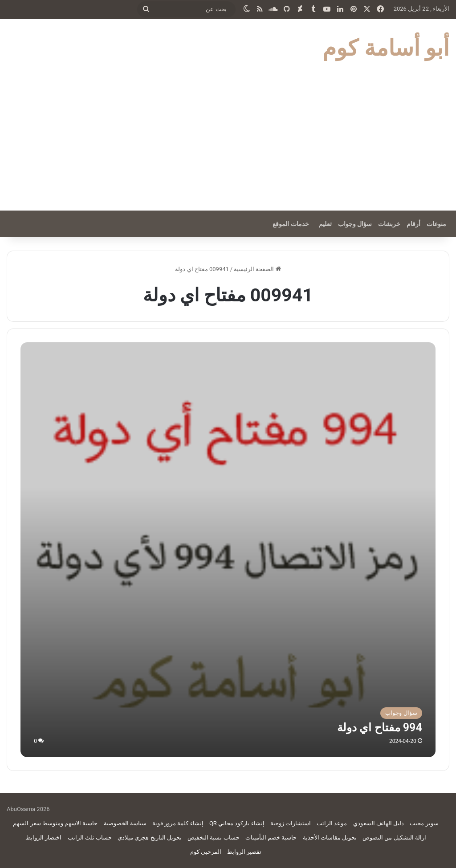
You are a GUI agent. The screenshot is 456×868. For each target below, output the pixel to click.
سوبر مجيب (424, 823)
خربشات (389, 224)
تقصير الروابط (244, 852)
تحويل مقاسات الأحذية (330, 838)
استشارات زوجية (291, 823)
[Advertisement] (228, 144)
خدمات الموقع (291, 224)
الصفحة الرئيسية (257, 269)
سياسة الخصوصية (125, 823)
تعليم (325, 224)
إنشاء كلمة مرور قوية (178, 823)
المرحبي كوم (206, 852)
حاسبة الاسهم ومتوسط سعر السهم (55, 823)
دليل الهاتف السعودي (379, 823)
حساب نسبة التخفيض (213, 838)
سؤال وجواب (355, 224)
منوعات (436, 224)
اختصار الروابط (43, 838)
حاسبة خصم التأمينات (271, 838)
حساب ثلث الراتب (90, 838)
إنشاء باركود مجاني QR (237, 823)
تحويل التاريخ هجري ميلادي (150, 838)
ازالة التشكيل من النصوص (394, 838)
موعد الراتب (332, 823)
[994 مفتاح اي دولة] (228, 550)
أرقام (413, 224)
